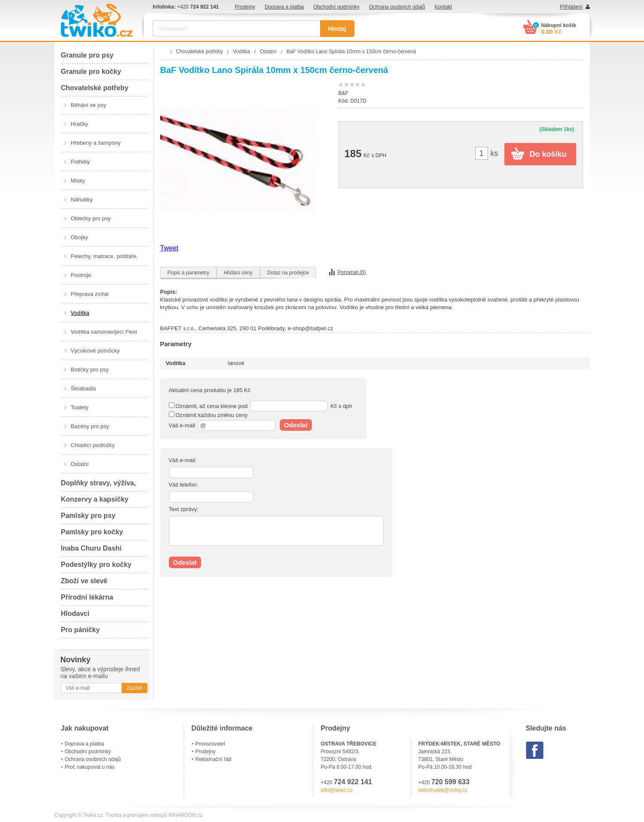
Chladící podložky (93, 445)
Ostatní (80, 464)
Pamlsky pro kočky (92, 532)
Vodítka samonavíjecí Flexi (104, 332)
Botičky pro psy (90, 370)
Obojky (79, 237)
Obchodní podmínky (336, 7)
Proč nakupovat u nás (90, 767)
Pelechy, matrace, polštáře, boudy (105, 259)
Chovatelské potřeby (95, 88)
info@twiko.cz (337, 790)
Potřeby (81, 162)
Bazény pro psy (90, 426)
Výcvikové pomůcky (95, 351)
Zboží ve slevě (84, 581)
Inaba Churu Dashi (91, 548)
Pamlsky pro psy (88, 516)
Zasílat (134, 688)
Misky (78, 181)
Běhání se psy (89, 105)
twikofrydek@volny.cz (443, 790)
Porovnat (352, 272)
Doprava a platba (284, 7)
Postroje (81, 275)
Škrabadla (84, 388)
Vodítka (80, 313)
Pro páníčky (81, 630)
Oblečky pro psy (91, 218)
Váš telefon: (184, 485)
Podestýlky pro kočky (96, 565)
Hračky (79, 124)
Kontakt (443, 7)
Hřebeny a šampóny (96, 143)
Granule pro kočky (91, 72)
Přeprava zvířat (90, 294)
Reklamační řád (214, 759)
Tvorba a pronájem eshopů (136, 815)
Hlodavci (75, 613)
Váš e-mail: (183, 460)
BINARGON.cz (185, 815)
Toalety (80, 407)
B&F (343, 93)
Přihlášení (571, 7)
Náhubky (82, 199)
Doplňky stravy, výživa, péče (99, 486)
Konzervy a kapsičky (95, 499)
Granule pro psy (87, 55)
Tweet (169, 248)
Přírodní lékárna (87, 597)
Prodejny (245, 7)
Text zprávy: (184, 509)
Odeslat (296, 425)
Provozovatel (210, 744)
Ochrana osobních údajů (397, 7)
